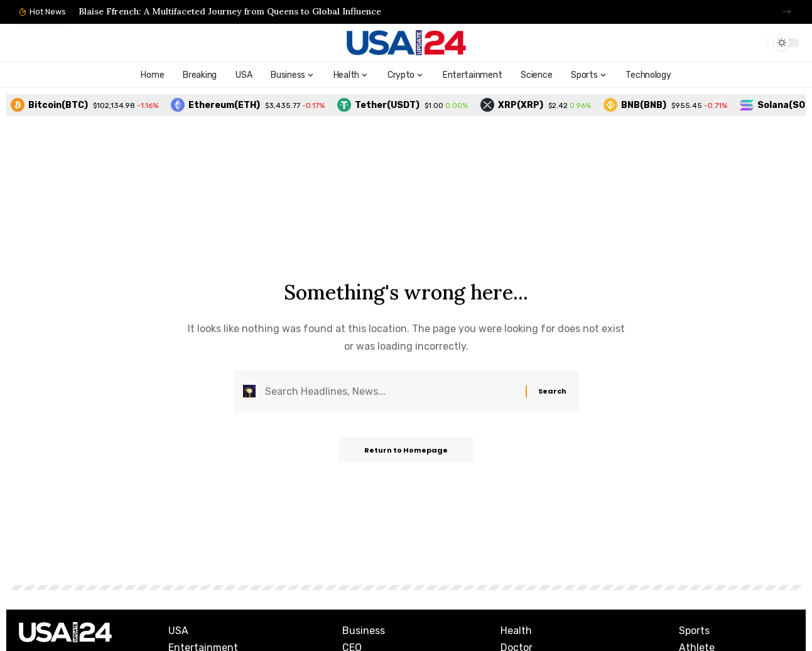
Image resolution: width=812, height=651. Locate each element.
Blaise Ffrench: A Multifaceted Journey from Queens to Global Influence (230, 11)
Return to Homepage (406, 450)
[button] (787, 12)
